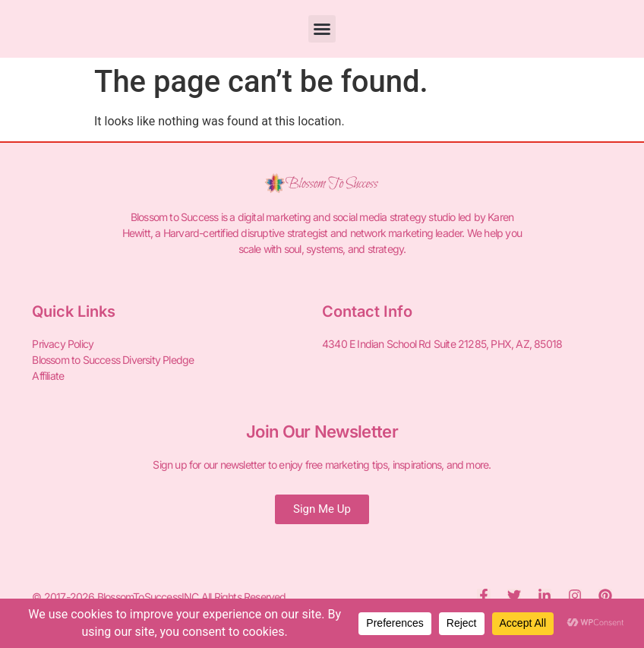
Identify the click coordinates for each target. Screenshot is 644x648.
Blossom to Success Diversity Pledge (113, 360)
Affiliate (48, 376)
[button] (322, 29)
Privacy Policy (63, 344)
